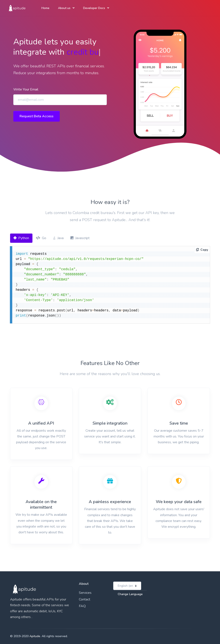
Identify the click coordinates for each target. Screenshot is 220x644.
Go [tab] (41, 238)
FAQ (82, 606)
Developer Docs (94, 8)
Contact (85, 599)
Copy (202, 250)
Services (85, 593)
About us (64, 8)
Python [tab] (21, 238)
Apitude (35, 636)
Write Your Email (26, 89)
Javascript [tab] (80, 238)
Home (45, 8)
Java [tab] (58, 238)
